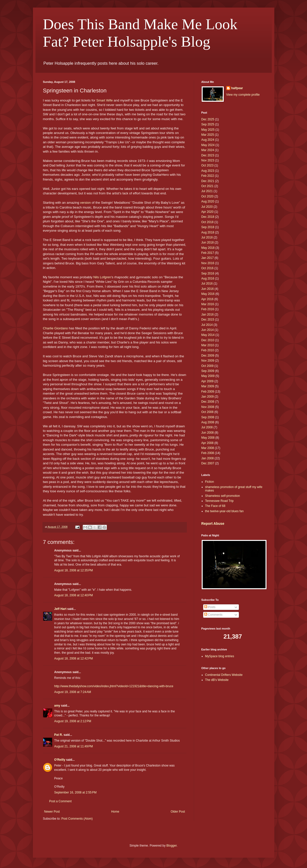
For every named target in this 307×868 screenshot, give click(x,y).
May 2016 (208, 294)
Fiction (210, 482)
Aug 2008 (208, 422)
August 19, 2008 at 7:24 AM (73, 692)
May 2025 (208, 130)
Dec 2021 (208, 181)
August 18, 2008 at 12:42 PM (74, 658)
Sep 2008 (208, 417)
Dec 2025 (208, 119)
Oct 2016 (208, 268)
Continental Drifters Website (224, 675)
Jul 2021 (207, 191)
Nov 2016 (208, 263)
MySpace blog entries (220, 656)
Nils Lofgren (102, 277)
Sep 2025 (208, 124)
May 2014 (208, 335)
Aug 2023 (208, 171)
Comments (213, 615)
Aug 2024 (208, 140)
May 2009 (208, 376)
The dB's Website (217, 680)
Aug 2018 (208, 232)
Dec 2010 (208, 340)
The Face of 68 (215, 506)
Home (115, 812)
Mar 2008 (208, 448)
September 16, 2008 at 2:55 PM (75, 792)
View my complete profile (243, 95)
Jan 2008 (208, 458)
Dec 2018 (208, 217)
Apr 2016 (208, 299)
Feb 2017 (208, 253)
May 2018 (208, 248)
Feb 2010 (208, 350)
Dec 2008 (208, 402)
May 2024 (208, 145)
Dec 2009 (208, 356)
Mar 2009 (208, 386)
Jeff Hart (60, 609)
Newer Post (52, 812)
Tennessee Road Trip (219, 501)
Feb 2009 (208, 392)
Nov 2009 (208, 361)
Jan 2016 (208, 315)
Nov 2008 (208, 407)
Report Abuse (213, 524)
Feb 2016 (208, 309)
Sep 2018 (208, 227)
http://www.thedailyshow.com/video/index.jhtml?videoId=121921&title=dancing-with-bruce (114, 686)
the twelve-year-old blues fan (224, 511)
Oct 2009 (208, 366)
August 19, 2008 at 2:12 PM (73, 721)
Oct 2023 (208, 165)
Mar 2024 (208, 150)
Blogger (172, 846)
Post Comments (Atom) (77, 819)
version (86, 203)
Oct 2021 (208, 186)
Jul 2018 (207, 237)
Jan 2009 (208, 397)
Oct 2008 (208, 412)
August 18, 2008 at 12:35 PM (74, 570)
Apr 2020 (208, 212)
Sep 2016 (208, 273)
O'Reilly (60, 760)
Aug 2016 (208, 279)
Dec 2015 (208, 320)
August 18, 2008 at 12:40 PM (74, 595)
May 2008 (208, 438)
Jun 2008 (208, 433)
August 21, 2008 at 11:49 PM (74, 746)
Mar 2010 (208, 345)
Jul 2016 (207, 284)
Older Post (178, 812)
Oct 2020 (208, 196)
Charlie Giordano (56, 328)
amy (57, 706)
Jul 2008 (207, 427)
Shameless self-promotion (223, 496)
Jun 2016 (208, 289)
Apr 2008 (208, 443)
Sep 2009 (208, 371)
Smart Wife (104, 100)
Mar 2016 (208, 304)
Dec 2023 (208, 155)
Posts (210, 607)
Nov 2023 (208, 160)
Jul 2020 (207, 207)
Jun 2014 (208, 330)
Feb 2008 (208, 453)
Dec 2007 (208, 463)
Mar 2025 (208, 135)
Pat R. (59, 735)
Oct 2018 (208, 222)
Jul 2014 (207, 325)
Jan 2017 (208, 258)
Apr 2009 (208, 381)
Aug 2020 (208, 201)
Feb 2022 (208, 176)
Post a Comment (60, 801)
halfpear (237, 88)
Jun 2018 (208, 242)
